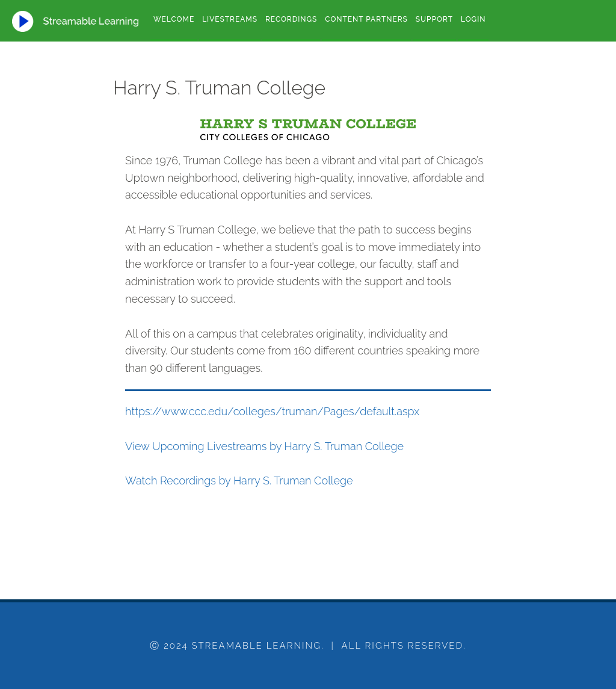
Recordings (291, 19)
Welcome (174, 19)
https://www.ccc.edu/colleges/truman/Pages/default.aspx (272, 411)
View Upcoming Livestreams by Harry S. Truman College (264, 446)
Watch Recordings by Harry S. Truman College (239, 480)
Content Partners (366, 19)
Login (473, 19)
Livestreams (230, 19)
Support (434, 19)
